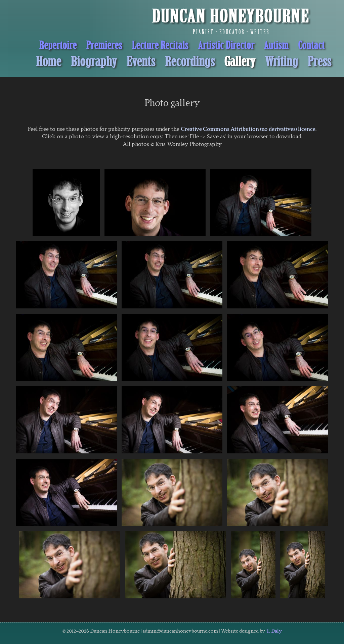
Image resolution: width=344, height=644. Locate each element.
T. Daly (274, 631)
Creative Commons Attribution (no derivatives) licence (248, 129)
